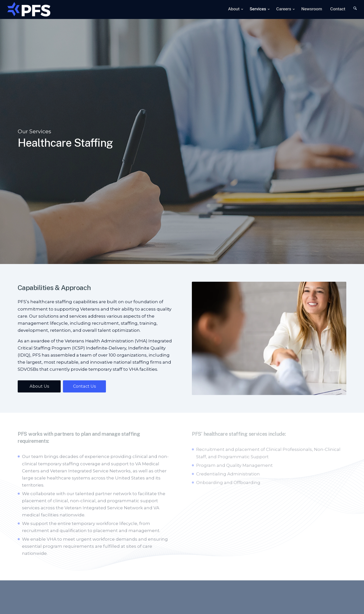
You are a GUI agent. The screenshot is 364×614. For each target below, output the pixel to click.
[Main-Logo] (29, 8)
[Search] (352, 9)
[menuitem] (232, 9)
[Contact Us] (84, 386)
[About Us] (39, 386)
